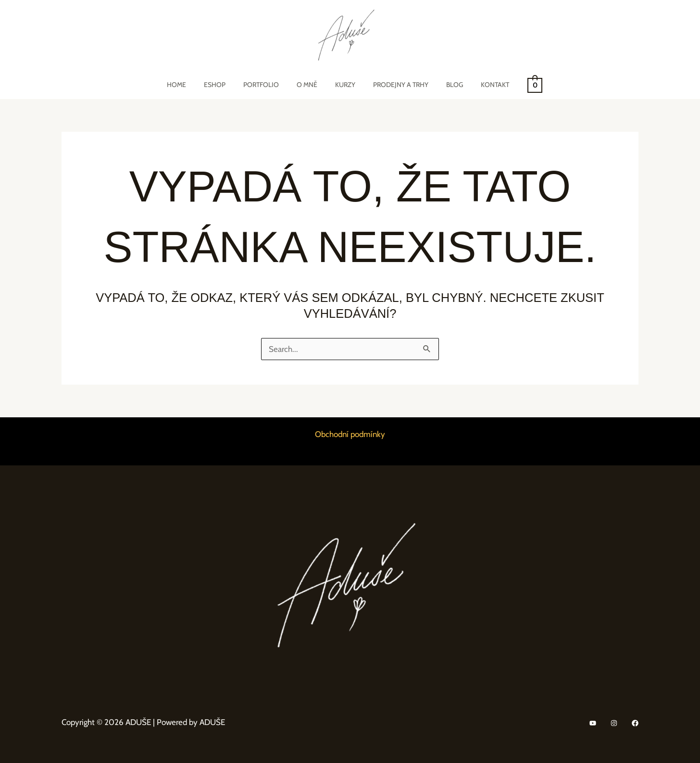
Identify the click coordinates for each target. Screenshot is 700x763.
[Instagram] (614, 723)
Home (191, 85)
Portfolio (267, 85)
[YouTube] (593, 723)
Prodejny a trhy (394, 85)
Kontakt (480, 85)
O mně (309, 85)
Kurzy (343, 85)
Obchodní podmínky (350, 434)
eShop (225, 85)
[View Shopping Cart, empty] (518, 85)
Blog (444, 85)
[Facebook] (635, 723)
